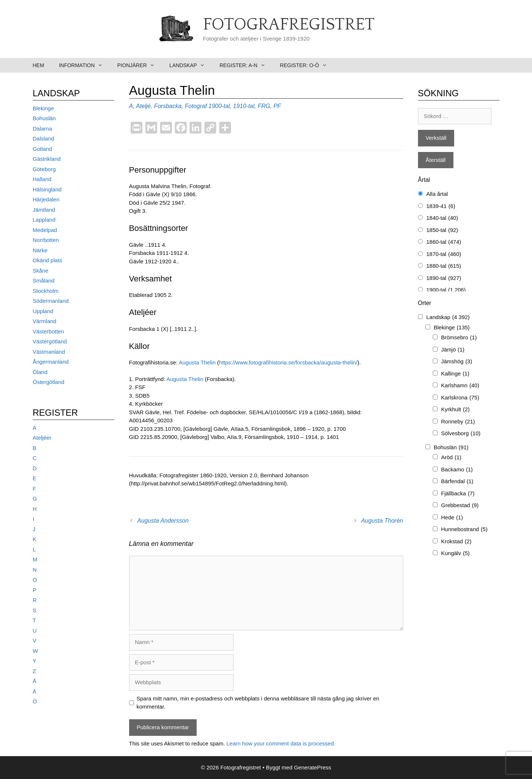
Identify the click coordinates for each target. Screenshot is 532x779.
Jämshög (457, 362)
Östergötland (49, 382)
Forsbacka (168, 106)
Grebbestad (460, 506)
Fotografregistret (289, 25)
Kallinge (455, 374)
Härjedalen (46, 199)
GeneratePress (313, 767)
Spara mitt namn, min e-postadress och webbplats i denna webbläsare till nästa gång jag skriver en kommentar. (258, 703)
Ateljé (143, 106)
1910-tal (244, 106)
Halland (42, 179)
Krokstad (457, 542)
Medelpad (45, 230)
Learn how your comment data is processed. (281, 743)
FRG (264, 106)
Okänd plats (48, 260)
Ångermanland (51, 362)
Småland (44, 281)
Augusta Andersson (163, 521)
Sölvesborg (461, 434)
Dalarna (43, 129)
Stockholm (46, 291)
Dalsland (44, 139)
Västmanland (49, 352)
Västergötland (50, 341)
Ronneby (458, 422)
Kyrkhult (456, 410)
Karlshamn (460, 386)
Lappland (44, 220)
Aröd (451, 458)
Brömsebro (459, 338)
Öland (40, 372)
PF (277, 106)
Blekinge (44, 108)
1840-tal (442, 218)
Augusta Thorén (382, 521)
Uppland (43, 311)
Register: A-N (246, 65)
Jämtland (44, 210)
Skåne (41, 271)
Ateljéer (42, 438)
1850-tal (442, 230)
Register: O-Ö (307, 65)
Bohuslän (44, 118)
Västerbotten (49, 331)
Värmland (45, 321)
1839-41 (441, 206)
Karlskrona (460, 398)
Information (84, 65)
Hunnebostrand (464, 529)
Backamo (457, 470)
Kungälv (456, 553)
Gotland (43, 149)
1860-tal (444, 242)
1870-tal (444, 254)
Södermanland (51, 301)
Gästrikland (47, 159)
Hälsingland (47, 189)
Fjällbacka (458, 494)
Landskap (191, 65)
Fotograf (196, 106)
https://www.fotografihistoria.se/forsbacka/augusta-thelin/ (288, 362)
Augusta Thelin (197, 362)
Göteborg (44, 169)
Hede (452, 518)
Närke (40, 250)
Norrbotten (46, 240)
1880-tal (444, 266)
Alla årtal (437, 194)
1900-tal (219, 106)
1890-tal (444, 278)
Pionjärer (140, 65)
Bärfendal (457, 482)
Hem (39, 65)
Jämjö (453, 350)
